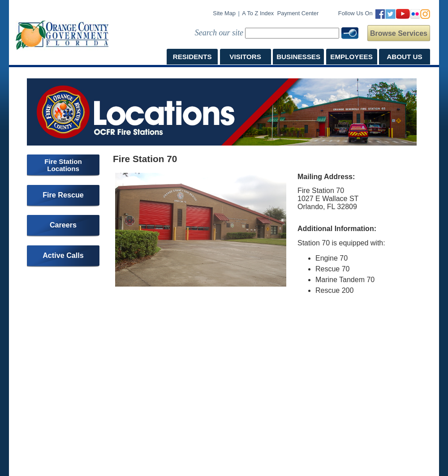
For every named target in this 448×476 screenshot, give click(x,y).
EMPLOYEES (351, 57)
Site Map (224, 13)
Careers (63, 225)
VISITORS (245, 57)
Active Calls (63, 255)
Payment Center (298, 13)
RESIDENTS (192, 57)
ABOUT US (404, 57)
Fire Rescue (63, 195)
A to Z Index (258, 13)
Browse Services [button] (399, 33)
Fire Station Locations (63, 165)
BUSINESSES (298, 57)
